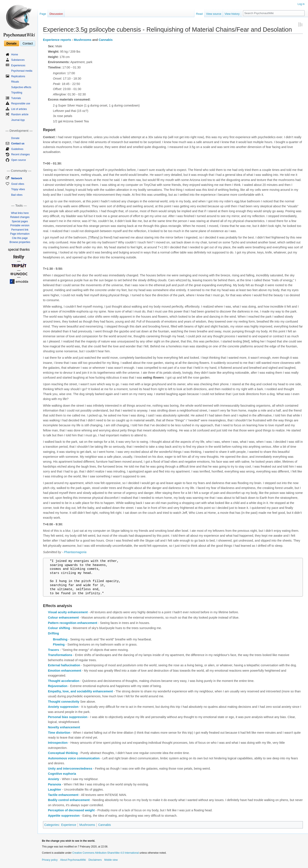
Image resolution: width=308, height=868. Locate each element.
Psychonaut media (22, 71)
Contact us (18, 144)
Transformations (60, 655)
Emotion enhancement (65, 671)
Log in (301, 4)
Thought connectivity (64, 702)
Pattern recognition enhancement (73, 623)
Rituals (15, 82)
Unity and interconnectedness (70, 769)
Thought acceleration (64, 681)
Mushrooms (83, 40)
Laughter (55, 789)
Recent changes (20, 154)
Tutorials (16, 98)
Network (17, 178)
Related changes (20, 217)
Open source (19, 160)
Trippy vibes (18, 189)
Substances (18, 60)
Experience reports (57, 40)
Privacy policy (50, 860)
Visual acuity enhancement (68, 612)
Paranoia (54, 784)
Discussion (56, 14)
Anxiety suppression (63, 707)
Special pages (20, 221)
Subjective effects (21, 87)
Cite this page (20, 238)
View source (214, 14)
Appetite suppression (64, 816)
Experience (69, 825)
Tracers (53, 650)
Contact (28, 43)
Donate (11, 43)
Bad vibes (17, 195)
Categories (52, 825)
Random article (20, 114)
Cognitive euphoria (62, 774)
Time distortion (59, 733)
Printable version (20, 225)
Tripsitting (17, 93)
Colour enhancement (63, 618)
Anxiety (53, 779)
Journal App (18, 120)
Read (199, 14)
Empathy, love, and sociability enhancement (80, 691)
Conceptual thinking (63, 753)
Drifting (53, 633)
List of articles (19, 109)
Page (43, 14)
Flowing (59, 644)
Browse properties (20, 242)
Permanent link (20, 230)
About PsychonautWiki (73, 860)
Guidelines (17, 149)
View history (232, 14)
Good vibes (18, 184)
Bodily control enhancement (69, 800)
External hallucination (64, 665)
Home (15, 55)
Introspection (58, 743)
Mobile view (111, 860)
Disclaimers (95, 860)
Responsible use (21, 104)
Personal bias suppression (68, 717)
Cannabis (106, 40)
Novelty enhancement (64, 727)
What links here (20, 213)
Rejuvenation (58, 686)
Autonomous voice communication (74, 758)
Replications (18, 76)
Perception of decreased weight (71, 810)
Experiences (18, 65)
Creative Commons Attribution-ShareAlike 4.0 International (106, 853)
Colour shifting (59, 628)
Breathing (60, 639)
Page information (20, 234)
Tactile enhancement (63, 795)
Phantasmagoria (75, 552)
